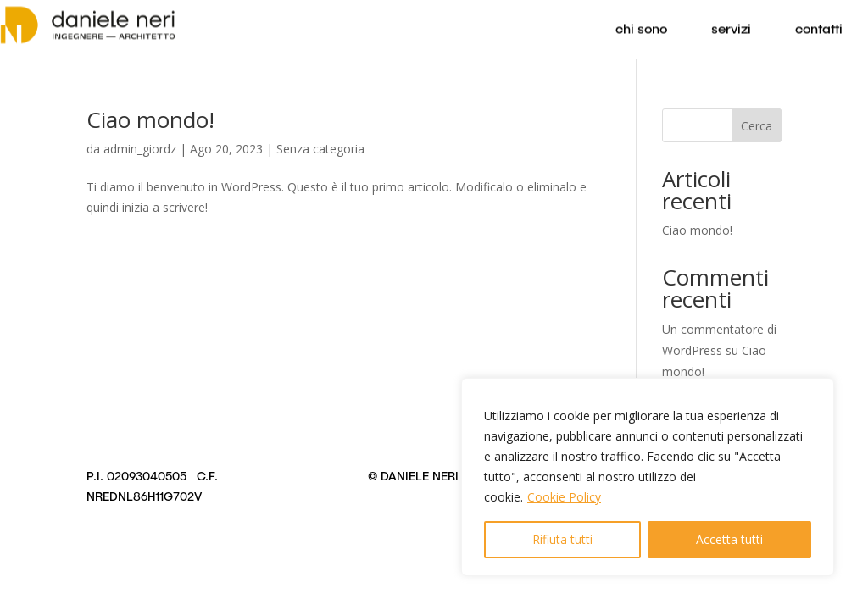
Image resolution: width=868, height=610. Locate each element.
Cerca (757, 126)
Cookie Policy (564, 497)
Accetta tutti (729, 539)
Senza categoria (320, 149)
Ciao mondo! (150, 119)
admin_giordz (140, 149)
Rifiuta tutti (562, 539)
